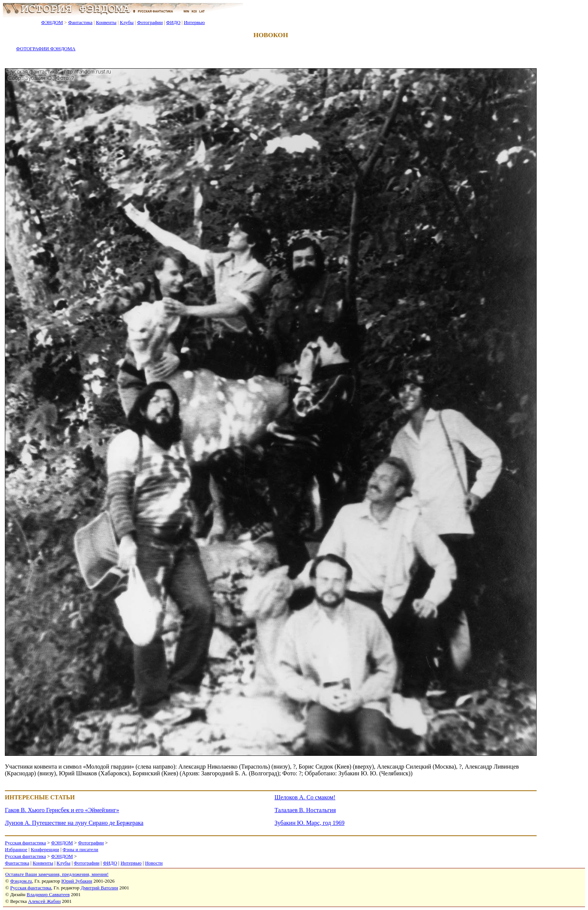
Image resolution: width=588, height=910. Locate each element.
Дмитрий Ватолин (99, 888)
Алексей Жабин (44, 901)
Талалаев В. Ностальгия (305, 810)
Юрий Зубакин (77, 881)
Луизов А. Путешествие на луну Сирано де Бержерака (74, 823)
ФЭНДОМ (52, 22)
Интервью (194, 22)
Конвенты (106, 22)
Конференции (45, 849)
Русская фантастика (25, 843)
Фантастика (80, 22)
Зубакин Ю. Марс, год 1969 (310, 823)
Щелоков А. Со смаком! (305, 797)
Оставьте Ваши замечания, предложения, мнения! (57, 874)
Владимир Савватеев (48, 894)
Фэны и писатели (80, 849)
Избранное (16, 849)
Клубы (127, 22)
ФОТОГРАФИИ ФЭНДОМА (46, 49)
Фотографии (150, 22)
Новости (154, 863)
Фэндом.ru (21, 881)
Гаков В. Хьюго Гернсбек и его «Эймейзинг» (62, 810)
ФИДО (173, 22)
